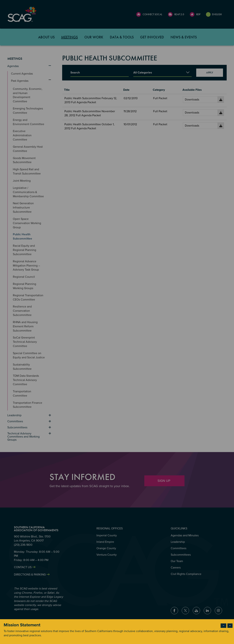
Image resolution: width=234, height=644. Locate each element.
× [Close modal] (230, 626)
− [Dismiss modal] (223, 626)
